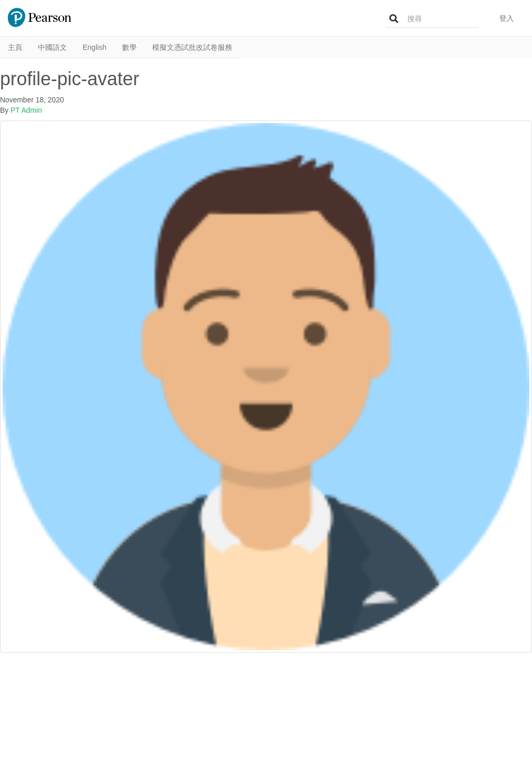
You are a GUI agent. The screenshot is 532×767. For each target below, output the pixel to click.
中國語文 (52, 47)
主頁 (15, 47)
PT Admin (26, 110)
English (95, 47)
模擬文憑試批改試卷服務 (192, 47)
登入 (507, 18)
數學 (129, 47)
